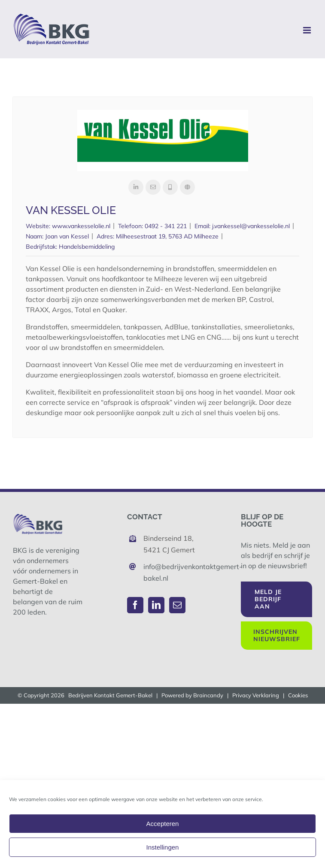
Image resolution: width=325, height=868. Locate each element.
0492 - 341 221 (166, 226)
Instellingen (163, 847)
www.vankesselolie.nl (81, 226)
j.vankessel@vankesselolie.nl (251, 226)
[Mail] (177, 605)
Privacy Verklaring (256, 695)
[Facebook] (135, 605)
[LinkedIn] (156, 605)
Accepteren (163, 824)
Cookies (298, 695)
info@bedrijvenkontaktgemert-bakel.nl (171, 572)
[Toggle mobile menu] (308, 30)
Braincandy (208, 695)
